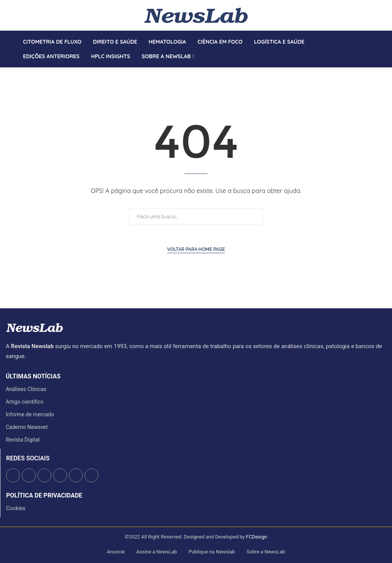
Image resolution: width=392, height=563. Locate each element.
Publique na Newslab (212, 552)
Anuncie (116, 552)
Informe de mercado (30, 414)
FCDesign (256, 537)
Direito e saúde (115, 42)
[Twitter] (21, 15)
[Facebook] (16, 15)
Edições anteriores (51, 56)
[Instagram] (26, 15)
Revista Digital (23, 440)
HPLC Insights (111, 56)
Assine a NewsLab (157, 552)
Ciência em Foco (220, 42)
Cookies (16, 508)
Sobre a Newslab (166, 56)
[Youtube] (35, 15)
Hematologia (167, 42)
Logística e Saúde (279, 42)
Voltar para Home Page (196, 249)
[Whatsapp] (39, 15)
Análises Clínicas (26, 389)
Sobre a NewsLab (266, 552)
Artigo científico (25, 402)
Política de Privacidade (44, 496)
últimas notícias (33, 376)
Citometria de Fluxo (52, 42)
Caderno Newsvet (27, 427)
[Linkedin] (30, 15)
